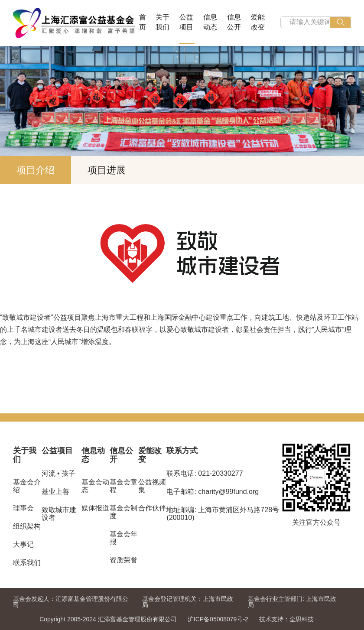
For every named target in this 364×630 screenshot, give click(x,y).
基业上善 (55, 492)
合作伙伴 (152, 508)
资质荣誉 (123, 560)
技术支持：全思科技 (286, 619)
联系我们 (27, 563)
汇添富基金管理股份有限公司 (71, 602)
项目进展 (107, 170)
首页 (143, 22)
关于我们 (162, 22)
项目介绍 (36, 170)
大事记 (23, 544)
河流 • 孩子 (59, 473)
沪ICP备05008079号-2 (218, 619)
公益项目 (186, 22)
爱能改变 (258, 22)
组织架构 (27, 526)
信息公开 (234, 22)
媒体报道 (95, 508)
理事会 (23, 508)
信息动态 (210, 22)
